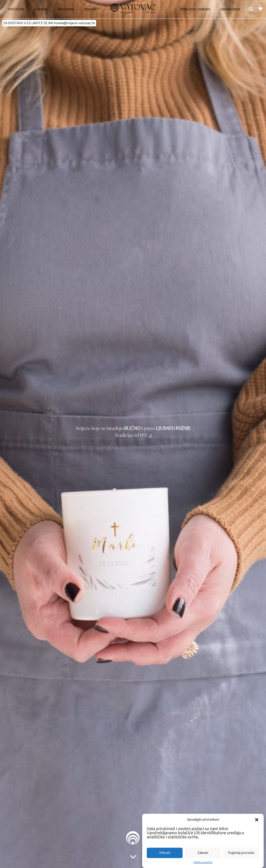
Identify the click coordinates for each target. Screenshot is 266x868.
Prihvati (165, 853)
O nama (35, 9)
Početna (15, 9)
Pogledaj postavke (241, 853)
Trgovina (57, 9)
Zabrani (203, 853)
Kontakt (79, 9)
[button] (257, 820)
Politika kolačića (203, 862)
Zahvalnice (232, 9)
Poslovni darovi (199, 9)
